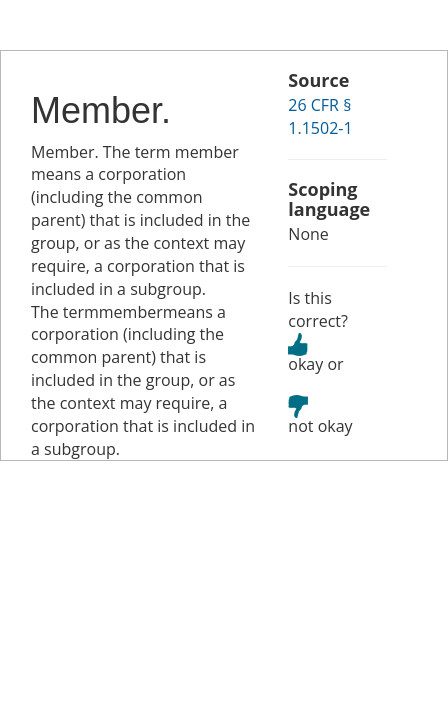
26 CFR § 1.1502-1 (320, 116)
